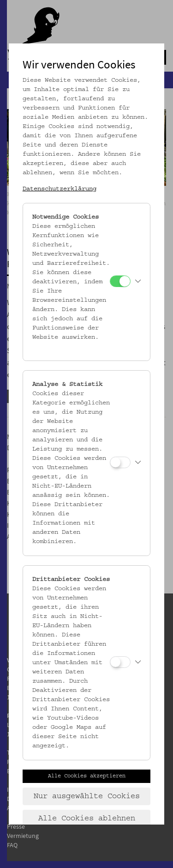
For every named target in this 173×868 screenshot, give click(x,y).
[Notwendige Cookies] (120, 281)
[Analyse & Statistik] (120, 462)
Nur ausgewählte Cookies (87, 796)
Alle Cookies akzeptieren (87, 776)
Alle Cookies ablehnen (87, 819)
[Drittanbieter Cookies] (120, 662)
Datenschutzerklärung (60, 189)
